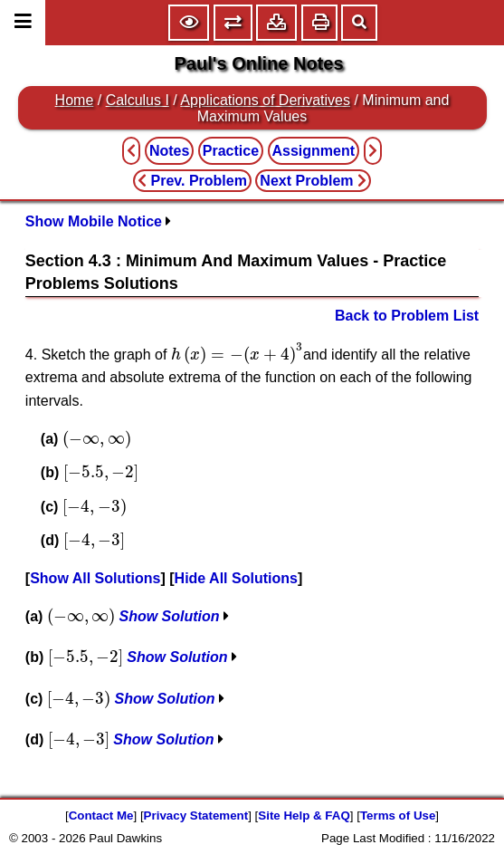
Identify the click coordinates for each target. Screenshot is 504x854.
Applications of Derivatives (265, 100)
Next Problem (313, 181)
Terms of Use (398, 816)
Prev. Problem (192, 181)
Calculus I (138, 100)
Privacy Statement (196, 816)
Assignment (314, 151)
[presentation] (237, 353)
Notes (169, 151)
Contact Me (101, 816)
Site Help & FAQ (304, 816)
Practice (231, 151)
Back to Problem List (407, 316)
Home (75, 100)
